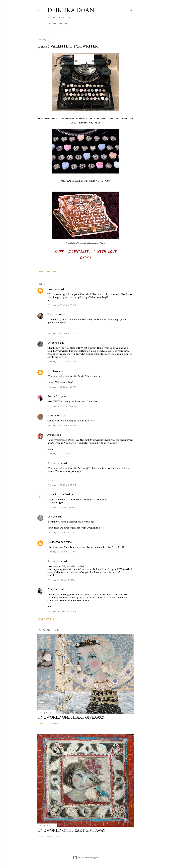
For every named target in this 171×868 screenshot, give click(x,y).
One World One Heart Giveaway (71, 717)
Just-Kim (53, 371)
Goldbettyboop (56, 542)
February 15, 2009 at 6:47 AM (61, 507)
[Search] (132, 9)
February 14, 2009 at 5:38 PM (62, 425)
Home (51, 24)
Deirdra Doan (71, 10)
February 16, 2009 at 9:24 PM (62, 611)
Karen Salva (54, 416)
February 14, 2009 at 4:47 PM (62, 333)
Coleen (52, 517)
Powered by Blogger (85, 858)
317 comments (52, 723)
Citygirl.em (54, 589)
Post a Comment (47, 619)
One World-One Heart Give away (71, 830)
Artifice (52, 435)
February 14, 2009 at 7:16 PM (61, 454)
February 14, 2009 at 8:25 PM (62, 485)
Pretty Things (55, 396)
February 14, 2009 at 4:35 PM (62, 305)
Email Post (51, 272)
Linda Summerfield (59, 494)
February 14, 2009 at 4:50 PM (62, 362)
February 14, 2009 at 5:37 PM (62, 406)
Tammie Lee (55, 315)
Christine (53, 343)
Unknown (53, 289)
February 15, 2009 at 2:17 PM (61, 532)
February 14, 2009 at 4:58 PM (62, 387)
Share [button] (40, 272)
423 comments (53, 836)
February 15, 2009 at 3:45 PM (61, 580)
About (62, 24)
